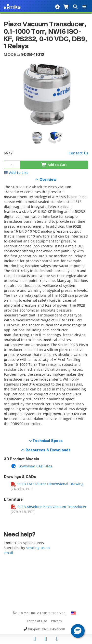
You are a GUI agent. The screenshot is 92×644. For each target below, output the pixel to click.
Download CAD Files (31, 466)
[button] (78, 631)
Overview (47, 180)
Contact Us (78, 153)
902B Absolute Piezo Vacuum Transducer (49, 507)
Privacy (57, 621)
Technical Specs (48, 441)
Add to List (16, 173)
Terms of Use (37, 621)
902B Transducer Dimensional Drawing (47, 484)
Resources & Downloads (47, 450)
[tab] (46, 306)
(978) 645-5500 (53, 629)
